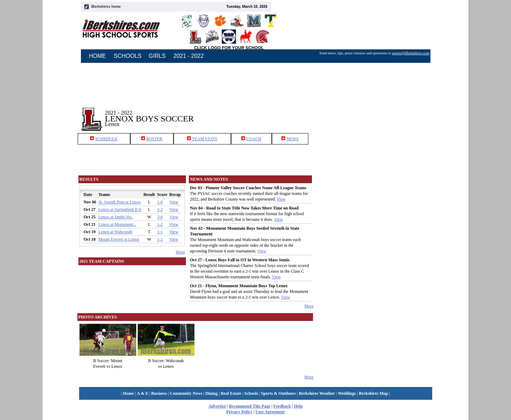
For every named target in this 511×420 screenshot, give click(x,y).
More (180, 252)
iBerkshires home (106, 7)
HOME (98, 56)
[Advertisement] (374, 113)
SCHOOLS (128, 56)
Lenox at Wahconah (115, 232)
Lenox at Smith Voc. (116, 217)
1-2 (160, 209)
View (174, 202)
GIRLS (157, 56)
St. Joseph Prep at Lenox (119, 202)
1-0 (160, 202)
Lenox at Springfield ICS (120, 209)
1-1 (160, 232)
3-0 (160, 217)
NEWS (292, 139)
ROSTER (154, 139)
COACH (254, 139)
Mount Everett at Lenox (119, 239)
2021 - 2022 (189, 56)
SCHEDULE (106, 139)
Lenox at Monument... (117, 224)
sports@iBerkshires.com (411, 53)
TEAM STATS (205, 139)
